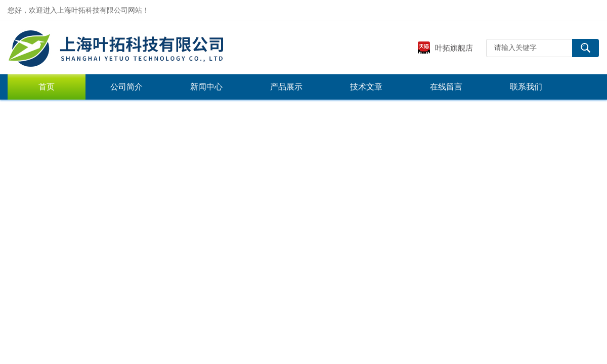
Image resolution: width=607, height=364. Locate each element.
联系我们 (526, 87)
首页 (47, 87)
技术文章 (366, 87)
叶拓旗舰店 (445, 48)
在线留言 (446, 87)
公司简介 (126, 87)
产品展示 (286, 87)
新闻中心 (206, 87)
